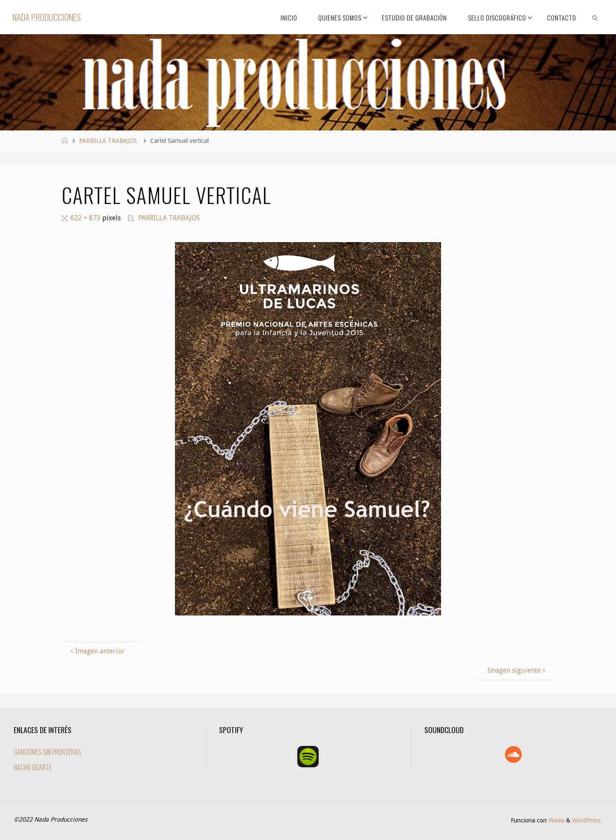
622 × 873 (86, 218)
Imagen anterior (97, 651)
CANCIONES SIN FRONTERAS (47, 752)
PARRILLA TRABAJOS (108, 141)
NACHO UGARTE (33, 767)
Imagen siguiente (518, 670)
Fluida (555, 820)
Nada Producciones (47, 17)
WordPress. (587, 820)
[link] (595, 17)
